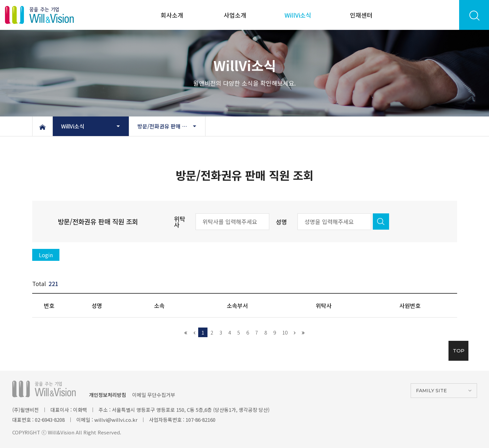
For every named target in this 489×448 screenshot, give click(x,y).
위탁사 (180, 222)
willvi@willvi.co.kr (116, 420)
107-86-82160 (201, 420)
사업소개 (235, 15)
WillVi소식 (298, 15)
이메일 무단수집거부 (154, 395)
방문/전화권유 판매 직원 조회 (170, 126)
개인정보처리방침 (108, 395)
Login (46, 255)
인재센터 (361, 15)
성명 (282, 222)
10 (285, 332)
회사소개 (172, 15)
